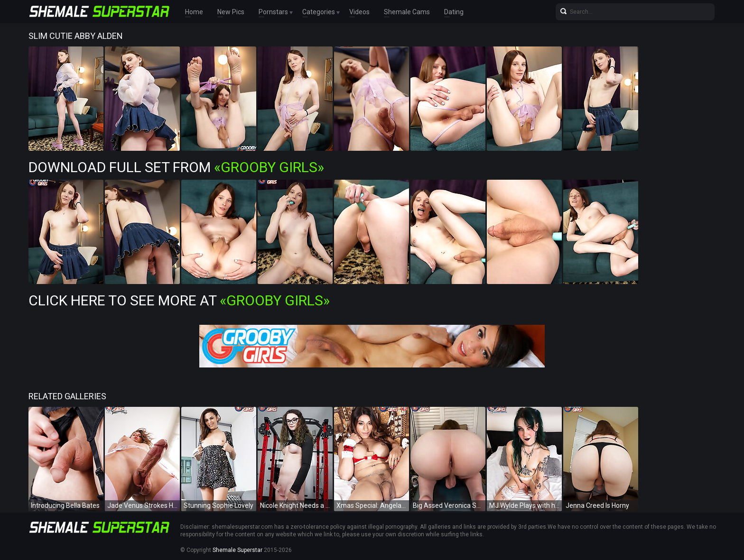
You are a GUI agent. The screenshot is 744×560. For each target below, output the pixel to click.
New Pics (231, 12)
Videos (359, 12)
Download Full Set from (176, 167)
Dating (454, 12)
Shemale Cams (407, 12)
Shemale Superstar (237, 550)
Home (194, 12)
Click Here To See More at (179, 300)
